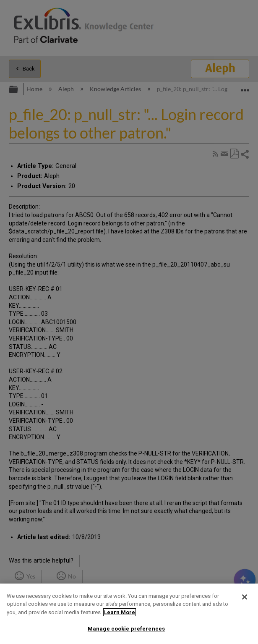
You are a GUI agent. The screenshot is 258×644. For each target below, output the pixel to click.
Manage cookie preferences (126, 629)
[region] (129, 614)
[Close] (245, 597)
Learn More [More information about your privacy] (120, 612)
